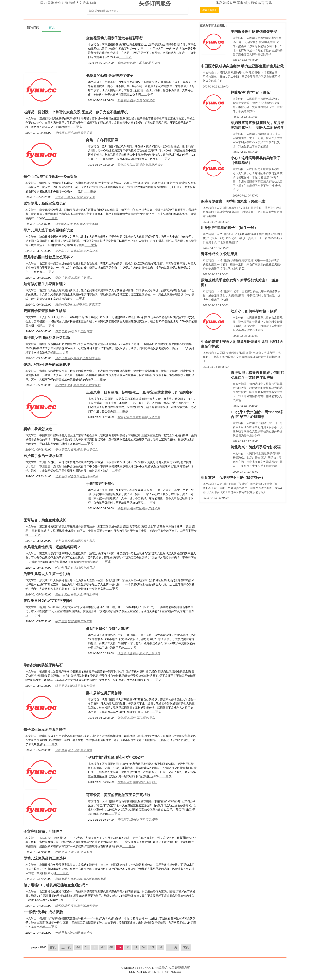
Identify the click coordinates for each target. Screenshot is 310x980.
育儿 (268, 3)
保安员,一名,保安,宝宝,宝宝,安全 (75, 197)
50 (127, 947)
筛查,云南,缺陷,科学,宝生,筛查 (74, 331)
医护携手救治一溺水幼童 (43, 456)
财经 (233, 3)
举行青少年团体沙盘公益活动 (47, 338)
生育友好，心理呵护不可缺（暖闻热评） (233, 478)
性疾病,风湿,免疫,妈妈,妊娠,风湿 (75, 568)
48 (111, 947)
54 (160, 947)
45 (86, 947)
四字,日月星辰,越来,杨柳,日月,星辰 (139, 417)
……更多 (125, 57)
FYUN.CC (145, 968)
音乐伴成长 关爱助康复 (219, 254)
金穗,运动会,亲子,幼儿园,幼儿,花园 (139, 63)
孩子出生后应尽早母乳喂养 (45, 730)
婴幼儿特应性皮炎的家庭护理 (47, 365)
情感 (72, 3)
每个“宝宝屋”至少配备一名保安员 (50, 177)
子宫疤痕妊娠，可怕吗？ (43, 831)
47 (103, 947)
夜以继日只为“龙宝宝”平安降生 (48, 601)
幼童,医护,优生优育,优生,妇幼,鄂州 (76, 476)
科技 (247, 3)
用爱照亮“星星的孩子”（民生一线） (229, 228)
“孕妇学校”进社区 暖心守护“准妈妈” (115, 757)
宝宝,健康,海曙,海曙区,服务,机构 (75, 541)
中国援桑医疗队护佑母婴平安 (254, 32)
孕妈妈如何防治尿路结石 (43, 665)
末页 (186, 947)
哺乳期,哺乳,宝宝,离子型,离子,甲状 (76, 906)
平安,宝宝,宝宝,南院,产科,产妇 (74, 621)
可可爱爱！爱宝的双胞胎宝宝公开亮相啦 (118, 795)
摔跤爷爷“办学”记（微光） (252, 92)
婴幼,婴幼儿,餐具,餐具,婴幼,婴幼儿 (76, 450)
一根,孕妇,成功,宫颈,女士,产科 (74, 933)
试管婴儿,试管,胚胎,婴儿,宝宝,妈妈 (76, 224)
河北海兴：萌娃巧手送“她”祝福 (256, 447)
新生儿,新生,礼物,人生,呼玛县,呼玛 (76, 594)
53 (152, 947)
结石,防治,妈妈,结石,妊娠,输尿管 (75, 686)
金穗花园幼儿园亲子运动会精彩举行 (114, 38)
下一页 (172, 947)
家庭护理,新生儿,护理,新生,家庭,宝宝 (78, 305)
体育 (219, 3)
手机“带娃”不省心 (100, 484)
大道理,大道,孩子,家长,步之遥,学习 (139, 653)
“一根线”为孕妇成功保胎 (43, 912)
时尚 (65, 3)
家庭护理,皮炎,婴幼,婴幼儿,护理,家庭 (78, 385)
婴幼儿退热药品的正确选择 (45, 858)
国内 (43, 3)
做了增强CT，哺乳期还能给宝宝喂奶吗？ (56, 885)
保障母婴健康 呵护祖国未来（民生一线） (235, 201)
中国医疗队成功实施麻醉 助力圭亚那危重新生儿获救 (242, 66)
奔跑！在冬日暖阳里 (102, 140)
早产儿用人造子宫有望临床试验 (48, 230)
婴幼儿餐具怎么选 (38, 429)
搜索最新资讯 (210, 10)
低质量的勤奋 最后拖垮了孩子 (110, 76)
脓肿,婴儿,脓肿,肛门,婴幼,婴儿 (136, 718)
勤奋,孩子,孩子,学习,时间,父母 (136, 100)
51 (136, 947)
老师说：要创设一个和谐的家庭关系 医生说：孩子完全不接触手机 (76, 112)
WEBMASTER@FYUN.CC (164, 972)
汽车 (86, 3)
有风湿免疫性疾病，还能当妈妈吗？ (52, 547)
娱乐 (226, 3)
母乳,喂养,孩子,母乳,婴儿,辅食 (74, 750)
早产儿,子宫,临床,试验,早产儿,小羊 (76, 251)
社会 (58, 3)
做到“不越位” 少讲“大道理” (108, 629)
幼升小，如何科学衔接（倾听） (256, 311)
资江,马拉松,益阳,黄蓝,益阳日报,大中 (140, 165)
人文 (79, 3)
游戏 (254, 3)
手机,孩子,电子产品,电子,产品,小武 (139, 508)
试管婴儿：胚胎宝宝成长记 (45, 203)
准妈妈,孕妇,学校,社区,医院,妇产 (138, 782)
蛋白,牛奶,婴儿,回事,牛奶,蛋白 (74, 278)
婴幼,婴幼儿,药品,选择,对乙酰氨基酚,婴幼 (81, 879)
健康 (93, 3)
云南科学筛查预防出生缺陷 (45, 311)
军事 (240, 3)
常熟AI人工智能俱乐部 (175, 968)
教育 (261, 3)
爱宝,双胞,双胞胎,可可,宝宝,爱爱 (138, 820)
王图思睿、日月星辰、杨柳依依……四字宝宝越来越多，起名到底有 (139, 392)
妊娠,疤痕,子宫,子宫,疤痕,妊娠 (74, 852)
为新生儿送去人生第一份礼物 (47, 574)
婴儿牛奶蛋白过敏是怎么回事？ (48, 257)
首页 (53, 947)
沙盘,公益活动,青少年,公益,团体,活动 (78, 358)
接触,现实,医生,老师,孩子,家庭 (74, 133)
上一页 (66, 947)
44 (78, 947)
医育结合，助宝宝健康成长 (45, 520)
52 (144, 947)
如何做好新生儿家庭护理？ (45, 284)
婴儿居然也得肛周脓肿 (104, 693)
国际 (51, 3)
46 (95, 947)
